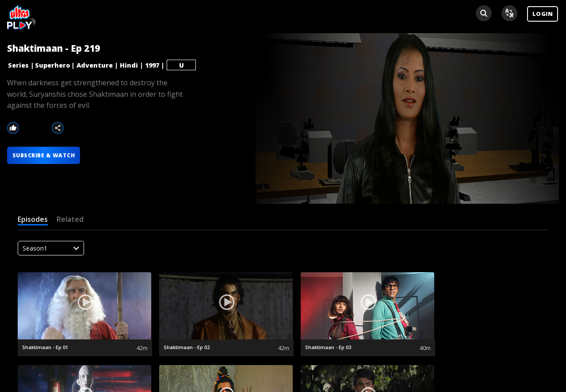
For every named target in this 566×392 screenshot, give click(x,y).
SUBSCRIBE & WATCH (45, 156)
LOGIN (543, 14)
